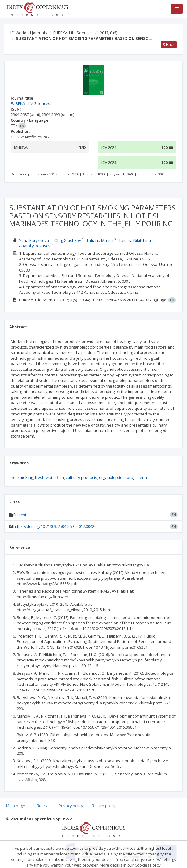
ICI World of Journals (29, 33)
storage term (135, 477)
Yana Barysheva (34, 240)
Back (169, 44)
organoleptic (110, 477)
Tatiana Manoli (100, 240)
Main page (16, 806)
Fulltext (20, 515)
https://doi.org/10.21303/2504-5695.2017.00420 (55, 526)
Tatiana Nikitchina (135, 240)
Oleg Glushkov (68, 240)
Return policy (104, 806)
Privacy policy (71, 806)
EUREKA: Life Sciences (73, 33)
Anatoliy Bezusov (35, 246)
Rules (42, 806)
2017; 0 (109, 33)
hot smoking (22, 477)
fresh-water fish (49, 477)
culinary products (82, 477)
